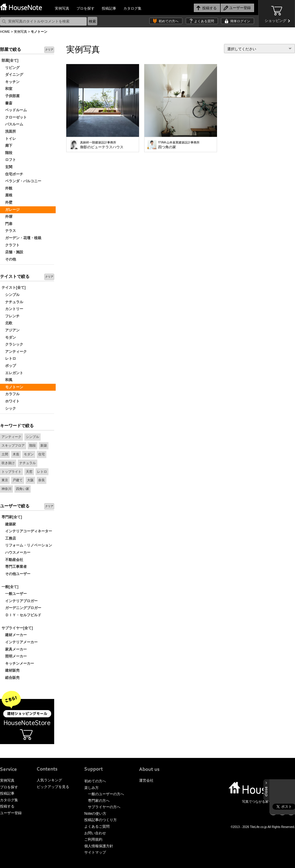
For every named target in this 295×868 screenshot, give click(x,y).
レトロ (9, 359)
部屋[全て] (10, 60)
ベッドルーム (14, 110)
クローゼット (14, 117)
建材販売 (11, 670)
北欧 (7, 323)
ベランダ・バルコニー (21, 181)
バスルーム (12, 124)
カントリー (12, 309)
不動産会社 (12, 560)
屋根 (7, 195)
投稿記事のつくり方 (101, 820)
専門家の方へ (99, 801)
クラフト (11, 245)
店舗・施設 (12, 252)
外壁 (7, 202)
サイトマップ (95, 852)
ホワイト (11, 401)
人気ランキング (49, 780)
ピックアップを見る (53, 787)
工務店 (9, 538)
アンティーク (14, 352)
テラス (9, 231)
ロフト (9, 160)
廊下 (7, 146)
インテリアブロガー (20, 601)
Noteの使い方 (95, 814)
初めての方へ (169, 21)
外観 (7, 188)
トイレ (9, 139)
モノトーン (12, 387)
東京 (5, 480)
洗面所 (9, 131)
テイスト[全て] (14, 288)
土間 (5, 454)
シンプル (11, 295)
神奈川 (6, 489)
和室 (7, 89)
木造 (16, 454)
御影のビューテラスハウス (102, 145)
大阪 (30, 480)
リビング (11, 68)
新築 (44, 445)
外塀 (7, 217)
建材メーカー (14, 635)
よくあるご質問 (97, 826)
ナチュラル (12, 302)
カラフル (11, 394)
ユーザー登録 (11, 813)
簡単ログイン (240, 21)
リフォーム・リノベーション (27, 545)
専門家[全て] (12, 517)
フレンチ (11, 316)
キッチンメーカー (18, 663)
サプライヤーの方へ (104, 807)
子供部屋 (11, 96)
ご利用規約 (93, 839)
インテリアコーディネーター (27, 531)
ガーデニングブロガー (21, 608)
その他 (9, 259)
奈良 (42, 480)
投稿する (7, 806)
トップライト (11, 472)
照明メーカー (14, 656)
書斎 (7, 103)
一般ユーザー (14, 594)
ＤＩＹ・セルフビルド (21, 615)
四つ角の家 (179, 145)
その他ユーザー (16, 574)
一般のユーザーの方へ (106, 794)
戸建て (18, 480)
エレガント (12, 373)
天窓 (29, 472)
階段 (7, 153)
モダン (9, 337)
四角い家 (23, 489)
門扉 (7, 224)
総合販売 (11, 678)
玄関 (7, 167)
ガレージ (11, 210)
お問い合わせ (95, 833)
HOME (5, 32)
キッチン (11, 82)
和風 (7, 380)
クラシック (12, 344)
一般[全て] (10, 587)
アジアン (11, 330)
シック (9, 408)
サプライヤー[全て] (17, 628)
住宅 (42, 454)
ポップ (9, 366)
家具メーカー (14, 649)
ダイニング (12, 75)
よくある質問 (204, 21)
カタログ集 (132, 8)
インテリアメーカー (20, 642)
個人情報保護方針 (99, 846)
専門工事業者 (14, 567)
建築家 (9, 524)
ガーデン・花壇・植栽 (21, 238)
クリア (49, 50)
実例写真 (62, 8)
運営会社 (146, 780)
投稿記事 (109, 8)
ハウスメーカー (16, 553)
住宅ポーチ (12, 174)
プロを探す (85, 8)
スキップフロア (13, 445)
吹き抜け (8, 463)
